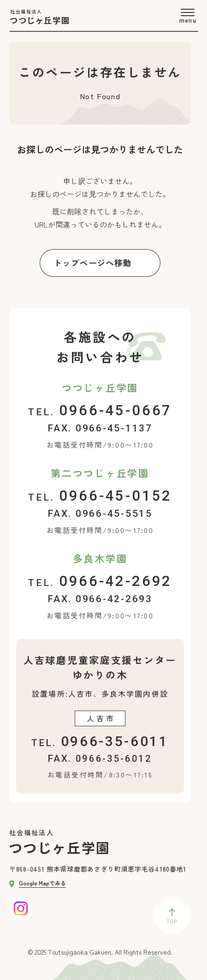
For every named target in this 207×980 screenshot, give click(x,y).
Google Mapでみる (38, 883)
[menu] (187, 16)
